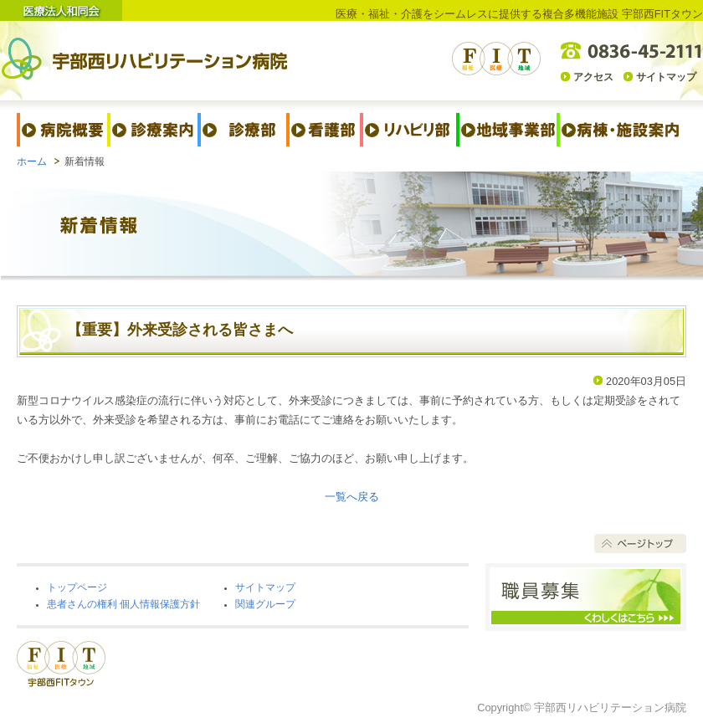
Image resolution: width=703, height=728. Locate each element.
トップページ (77, 587)
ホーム (32, 161)
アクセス (593, 77)
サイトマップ (666, 77)
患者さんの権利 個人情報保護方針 (123, 604)
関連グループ (265, 604)
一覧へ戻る (352, 497)
